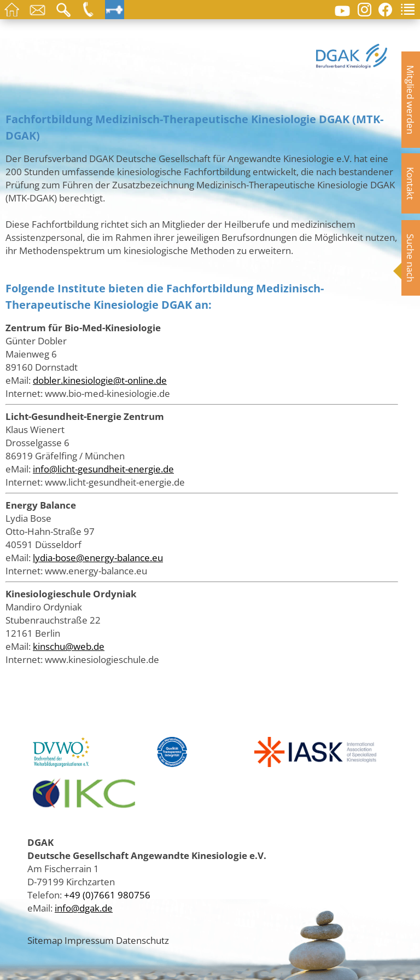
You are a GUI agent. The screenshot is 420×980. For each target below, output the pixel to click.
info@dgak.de (84, 908)
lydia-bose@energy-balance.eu (98, 557)
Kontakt (411, 183)
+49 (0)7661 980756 (107, 895)
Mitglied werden (411, 100)
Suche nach (411, 258)
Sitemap (45, 940)
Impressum (89, 940)
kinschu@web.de (69, 646)
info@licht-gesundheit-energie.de (103, 469)
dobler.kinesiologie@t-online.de (100, 380)
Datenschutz (142, 940)
